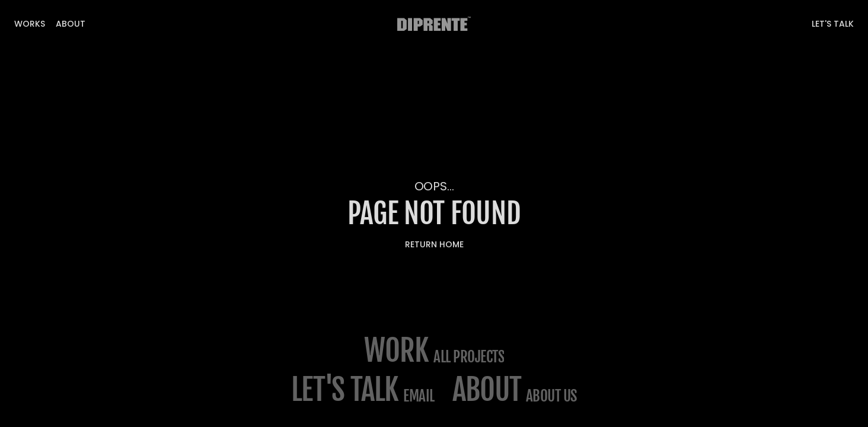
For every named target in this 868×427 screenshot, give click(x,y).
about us (551, 396)
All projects (469, 357)
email (419, 396)
